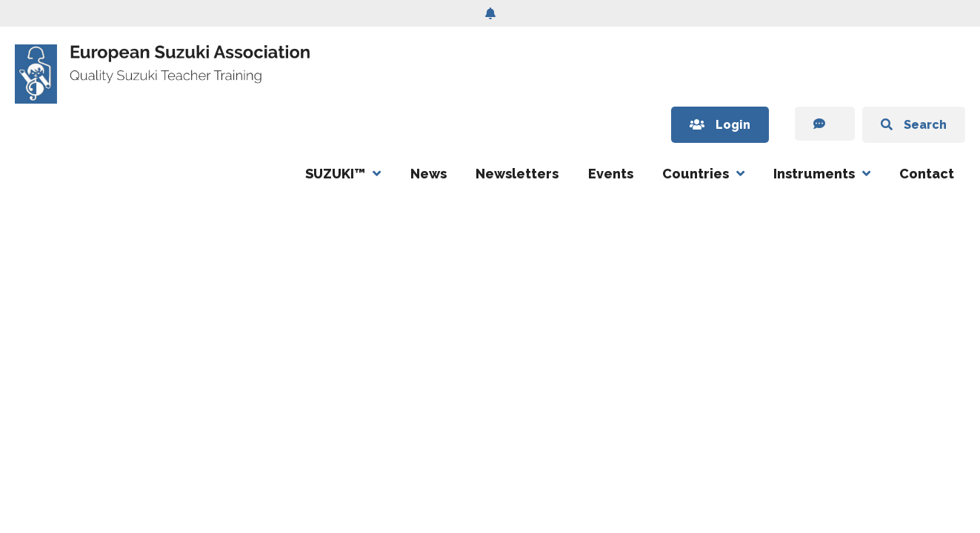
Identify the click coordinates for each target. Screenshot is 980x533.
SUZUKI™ (336, 174)
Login (720, 125)
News (429, 174)
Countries (696, 174)
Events (611, 174)
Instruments (814, 174)
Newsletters (517, 174)
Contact (927, 174)
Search (914, 125)
